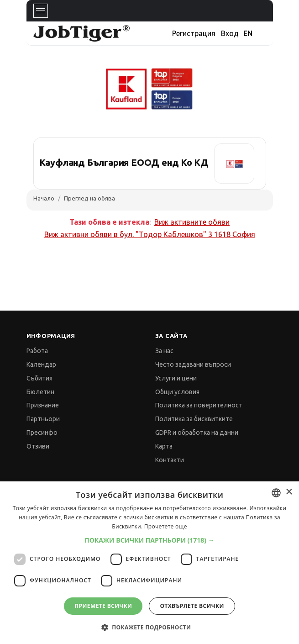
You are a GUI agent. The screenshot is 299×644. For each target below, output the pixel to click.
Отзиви (38, 446)
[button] (149, 540)
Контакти (170, 460)
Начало (44, 198)
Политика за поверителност (199, 405)
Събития (39, 378)
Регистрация (194, 33)
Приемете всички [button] (103, 606)
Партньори (43, 419)
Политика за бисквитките (194, 419)
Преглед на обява (89, 198)
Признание (43, 405)
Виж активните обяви (192, 222)
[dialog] (149, 563)
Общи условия (177, 392)
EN (248, 33)
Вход (230, 33)
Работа (37, 351)
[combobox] (276, 493)
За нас (164, 351)
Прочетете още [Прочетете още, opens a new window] (166, 526)
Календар (41, 364)
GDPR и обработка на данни (197, 433)
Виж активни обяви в (150, 234)
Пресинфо (42, 433)
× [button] (289, 492)
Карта (164, 446)
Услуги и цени (176, 378)
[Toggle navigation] (41, 11)
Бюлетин (40, 392)
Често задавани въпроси (193, 364)
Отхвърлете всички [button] (192, 606)
